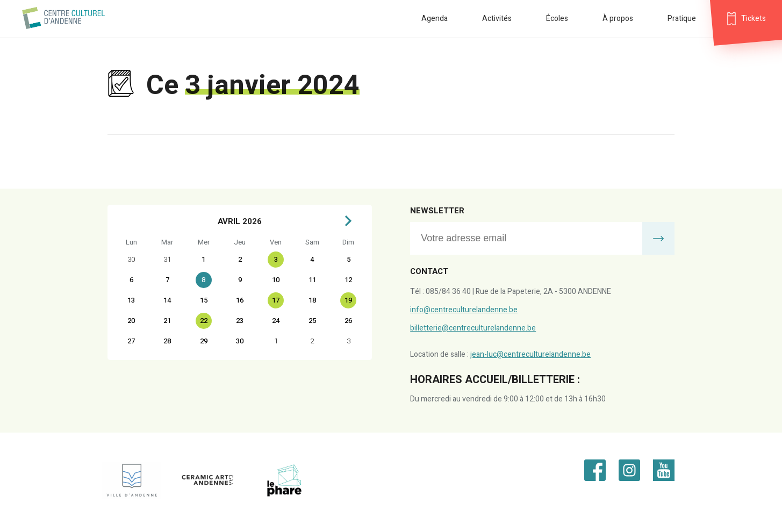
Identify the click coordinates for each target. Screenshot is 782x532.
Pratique (682, 19)
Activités (497, 19)
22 (204, 321)
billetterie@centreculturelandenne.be (473, 328)
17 (276, 300)
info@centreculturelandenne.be (464, 310)
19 (348, 300)
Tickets (754, 19)
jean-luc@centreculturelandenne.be (530, 354)
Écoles (557, 19)
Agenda (435, 19)
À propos (618, 19)
